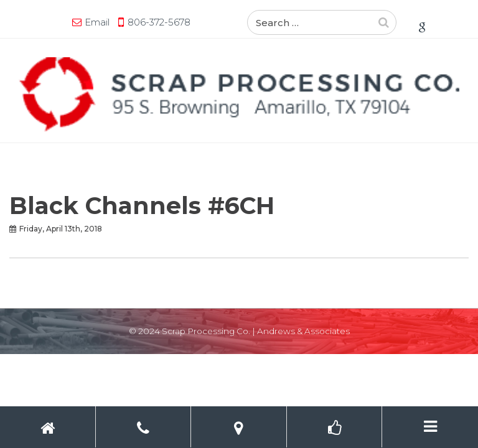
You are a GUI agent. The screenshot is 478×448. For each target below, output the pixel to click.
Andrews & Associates (303, 331)
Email (97, 22)
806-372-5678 (159, 22)
